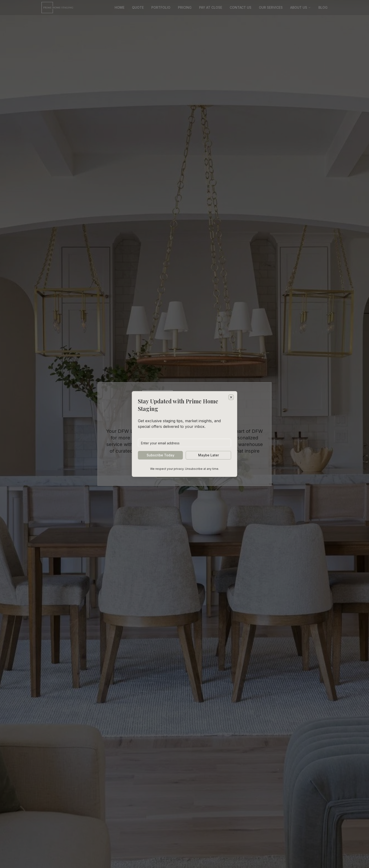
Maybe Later (209, 455)
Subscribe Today (160, 455)
